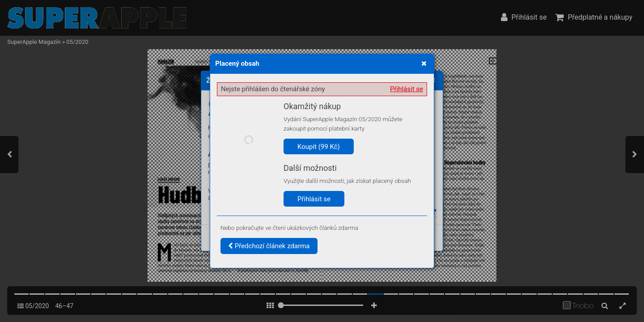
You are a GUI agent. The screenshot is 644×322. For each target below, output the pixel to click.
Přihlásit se (407, 89)
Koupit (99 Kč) (319, 147)
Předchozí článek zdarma (269, 246)
